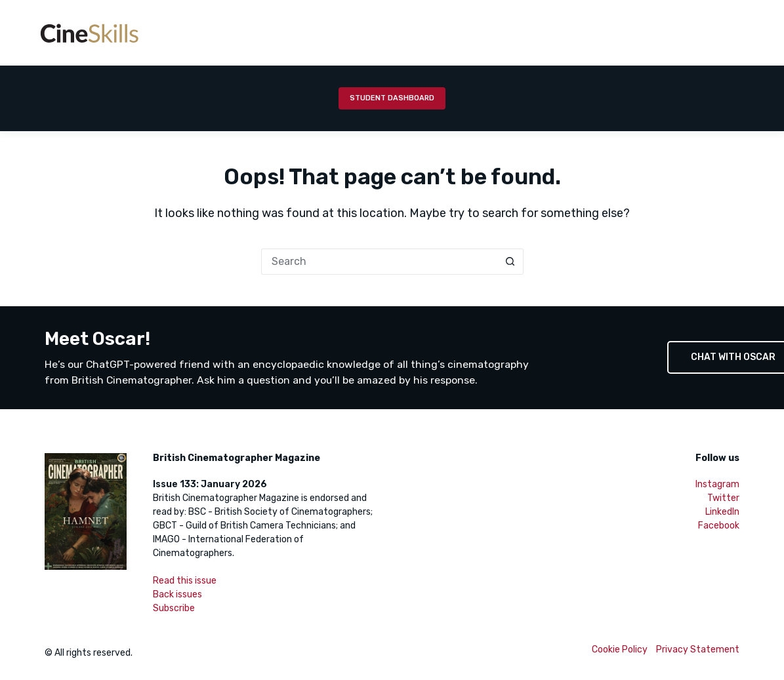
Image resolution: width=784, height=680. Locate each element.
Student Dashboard (392, 98)
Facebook (719, 526)
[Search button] (510, 262)
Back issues (177, 594)
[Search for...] (379, 262)
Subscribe (174, 608)
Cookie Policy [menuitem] (620, 650)
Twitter (723, 498)
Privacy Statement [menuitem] (698, 650)
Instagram (717, 484)
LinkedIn (722, 512)
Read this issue (185, 581)
